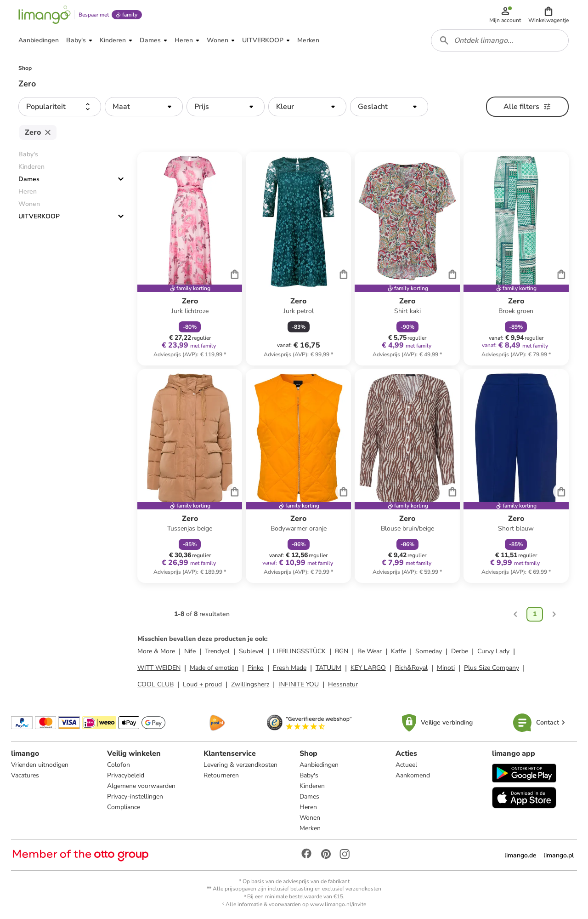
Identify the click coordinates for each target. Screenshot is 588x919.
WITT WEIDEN (159, 668)
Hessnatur (343, 684)
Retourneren (221, 775)
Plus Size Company (492, 668)
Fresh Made (290, 668)
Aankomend (413, 775)
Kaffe (399, 651)
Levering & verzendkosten (240, 765)
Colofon (119, 765)
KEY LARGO (368, 668)
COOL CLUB (155, 684)
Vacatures (25, 775)
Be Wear (370, 651)
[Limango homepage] (45, 15)
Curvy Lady (493, 651)
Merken (310, 828)
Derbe (460, 651)
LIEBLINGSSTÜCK (299, 651)
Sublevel (251, 651)
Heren (308, 807)
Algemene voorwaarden (141, 786)
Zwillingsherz (250, 684)
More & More (156, 651)
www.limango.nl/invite (338, 904)
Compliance (124, 807)
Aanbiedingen (319, 765)
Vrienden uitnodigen (40, 765)
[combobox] (500, 40)
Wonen (310, 818)
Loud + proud (202, 684)
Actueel (406, 765)
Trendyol (217, 651)
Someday (429, 651)
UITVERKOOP (39, 216)
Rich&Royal (411, 668)
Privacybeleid (126, 775)
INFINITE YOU (299, 684)
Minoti (446, 668)
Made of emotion (214, 668)
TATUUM (328, 668)
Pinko (256, 668)
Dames (29, 179)
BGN (342, 651)
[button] (548, 15)
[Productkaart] (190, 259)
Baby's (309, 775)
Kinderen (312, 786)
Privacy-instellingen (135, 796)
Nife (190, 651)
